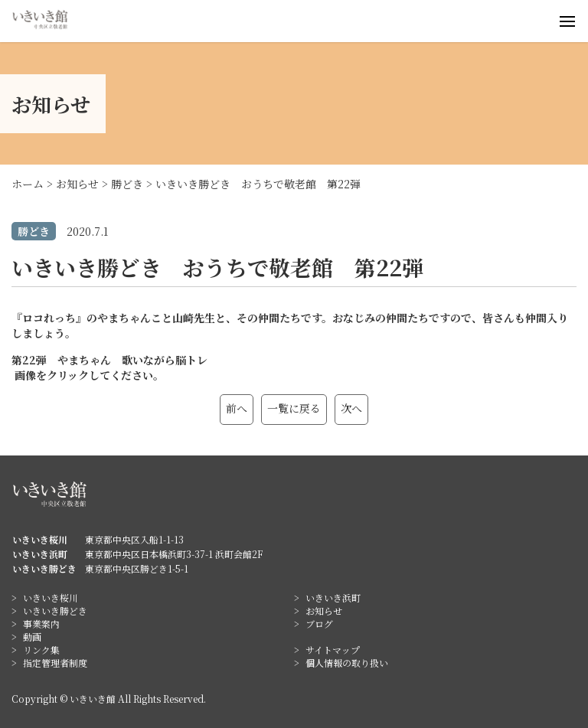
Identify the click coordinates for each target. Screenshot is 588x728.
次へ (351, 408)
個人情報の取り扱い (347, 663)
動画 (32, 637)
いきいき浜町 (333, 597)
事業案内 (41, 624)
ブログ (319, 624)
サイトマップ (333, 650)
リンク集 (41, 650)
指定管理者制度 (55, 663)
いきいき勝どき (55, 610)
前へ (237, 408)
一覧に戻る (294, 408)
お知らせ (324, 610)
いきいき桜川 (51, 597)
